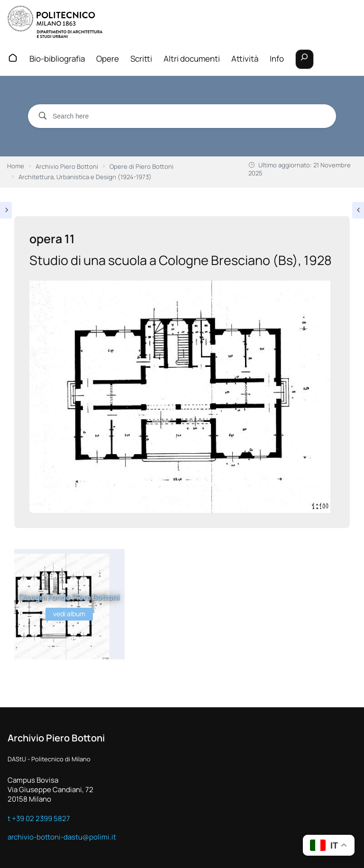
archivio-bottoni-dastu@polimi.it (62, 837)
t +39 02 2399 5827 (39, 818)
